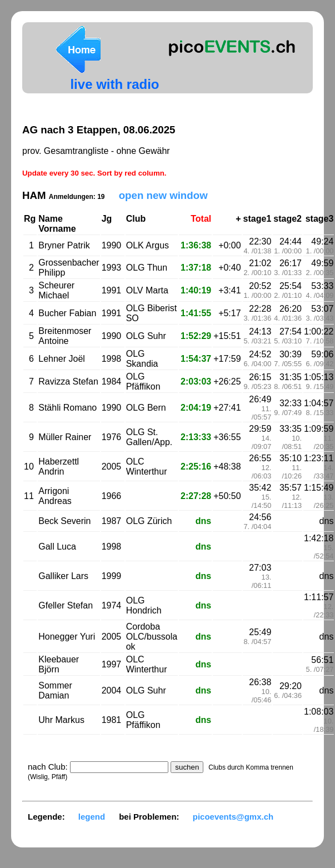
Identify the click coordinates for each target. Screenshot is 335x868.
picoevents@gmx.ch (233, 817)
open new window (163, 195)
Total (201, 219)
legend (92, 817)
